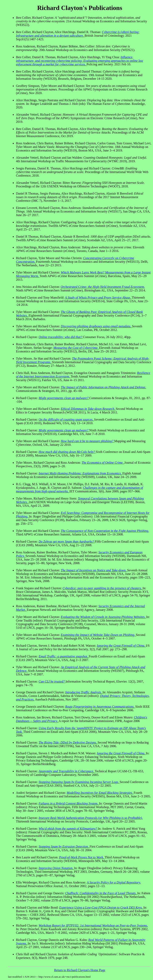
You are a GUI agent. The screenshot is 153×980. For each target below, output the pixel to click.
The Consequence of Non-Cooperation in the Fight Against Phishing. (105, 531)
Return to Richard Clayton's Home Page (80, 970)
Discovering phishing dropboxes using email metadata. (96, 326)
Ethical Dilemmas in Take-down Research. (88, 409)
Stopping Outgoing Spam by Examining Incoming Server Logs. (79, 782)
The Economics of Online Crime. (103, 463)
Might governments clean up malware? (64, 398)
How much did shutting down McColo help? (67, 452)
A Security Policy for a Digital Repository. (114, 882)
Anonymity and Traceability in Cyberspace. (67, 771)
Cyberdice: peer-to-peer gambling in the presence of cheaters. (102, 588)
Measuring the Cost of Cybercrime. (76, 348)
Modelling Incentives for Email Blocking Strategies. (100, 793)
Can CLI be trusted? (52, 681)
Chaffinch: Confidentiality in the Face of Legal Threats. (101, 893)
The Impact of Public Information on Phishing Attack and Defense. (103, 387)
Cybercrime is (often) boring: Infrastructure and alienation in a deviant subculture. (78, 34)
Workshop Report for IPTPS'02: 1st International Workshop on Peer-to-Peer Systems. (93, 925)
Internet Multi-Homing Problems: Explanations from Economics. (81, 473)
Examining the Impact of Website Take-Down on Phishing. (98, 635)
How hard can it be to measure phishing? (87, 441)
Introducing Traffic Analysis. (84, 692)
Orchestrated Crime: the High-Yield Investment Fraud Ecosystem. (103, 287)
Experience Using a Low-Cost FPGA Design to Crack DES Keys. (101, 908)
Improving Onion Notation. (56, 868)
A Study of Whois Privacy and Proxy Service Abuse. (98, 298)
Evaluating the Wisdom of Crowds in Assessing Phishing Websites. (103, 617)
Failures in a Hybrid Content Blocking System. (69, 803)
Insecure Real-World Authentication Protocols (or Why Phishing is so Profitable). (91, 818)
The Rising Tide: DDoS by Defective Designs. (68, 742)
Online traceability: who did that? (61, 337)
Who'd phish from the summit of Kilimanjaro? (68, 829)
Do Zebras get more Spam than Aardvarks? (67, 542)
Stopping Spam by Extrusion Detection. (64, 847)
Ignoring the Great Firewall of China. (121, 646)
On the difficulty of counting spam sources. (66, 420)
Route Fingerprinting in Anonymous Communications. (100, 707)
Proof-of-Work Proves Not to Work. (82, 857)
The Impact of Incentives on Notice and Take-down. (94, 570)
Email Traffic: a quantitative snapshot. (64, 656)
